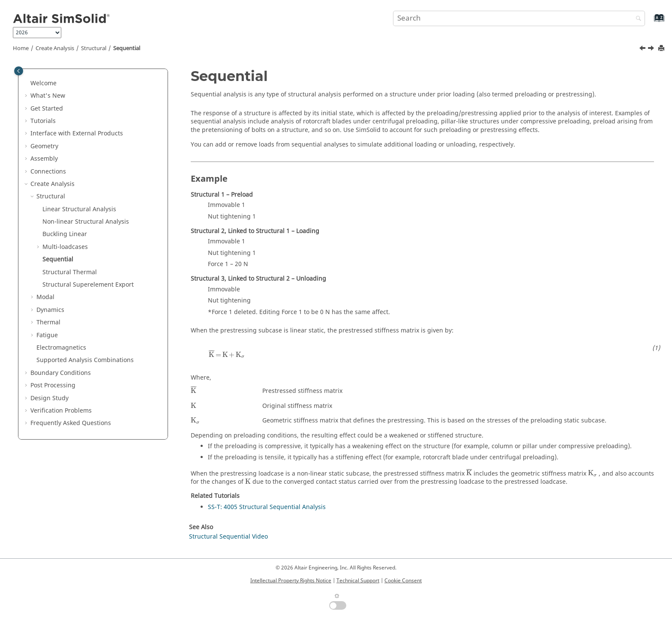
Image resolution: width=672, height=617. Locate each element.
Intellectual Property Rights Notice (291, 581)
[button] (27, 84)
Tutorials (43, 121)
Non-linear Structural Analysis (86, 222)
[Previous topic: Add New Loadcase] (643, 49)
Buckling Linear (65, 234)
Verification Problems (61, 411)
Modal (45, 297)
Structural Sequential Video (228, 537)
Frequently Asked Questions (71, 423)
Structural (94, 48)
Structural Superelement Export (88, 285)
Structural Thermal (70, 272)
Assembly (44, 159)
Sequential (127, 48)
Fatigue (47, 335)
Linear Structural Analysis (79, 209)
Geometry (44, 146)
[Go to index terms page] (650, 22)
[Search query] (519, 18)
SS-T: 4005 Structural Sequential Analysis (267, 507)
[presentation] (227, 354)
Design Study (49, 398)
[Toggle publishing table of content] (19, 71)
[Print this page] (662, 49)
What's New (48, 96)
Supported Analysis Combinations (85, 360)
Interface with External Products (77, 133)
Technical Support (358, 581)
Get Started (47, 109)
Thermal (48, 322)
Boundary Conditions (61, 373)
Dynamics (50, 310)
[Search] (636, 19)
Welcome (43, 83)
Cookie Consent (403, 581)
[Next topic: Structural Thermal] (652, 49)
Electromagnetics (61, 348)
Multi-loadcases (65, 247)
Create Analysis (55, 48)
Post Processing (53, 385)
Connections (48, 172)
